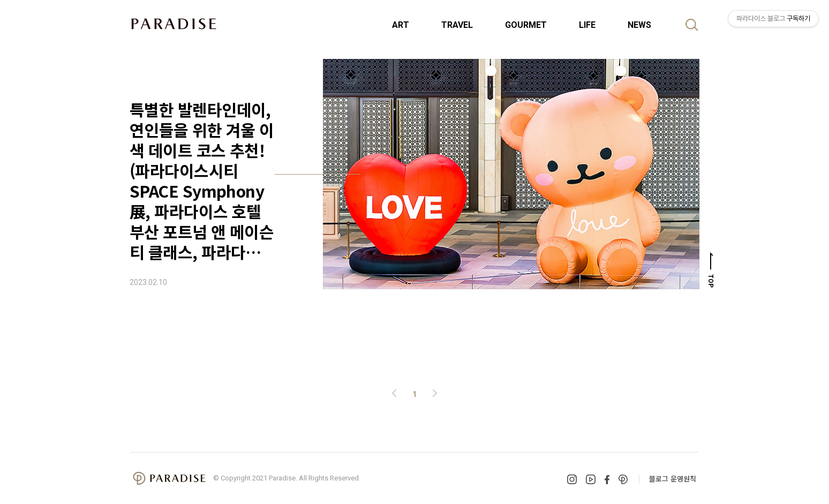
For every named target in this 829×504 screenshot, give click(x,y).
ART (401, 25)
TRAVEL (457, 25)
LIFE (587, 25)
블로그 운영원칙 (673, 479)
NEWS (639, 25)
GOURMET (526, 25)
